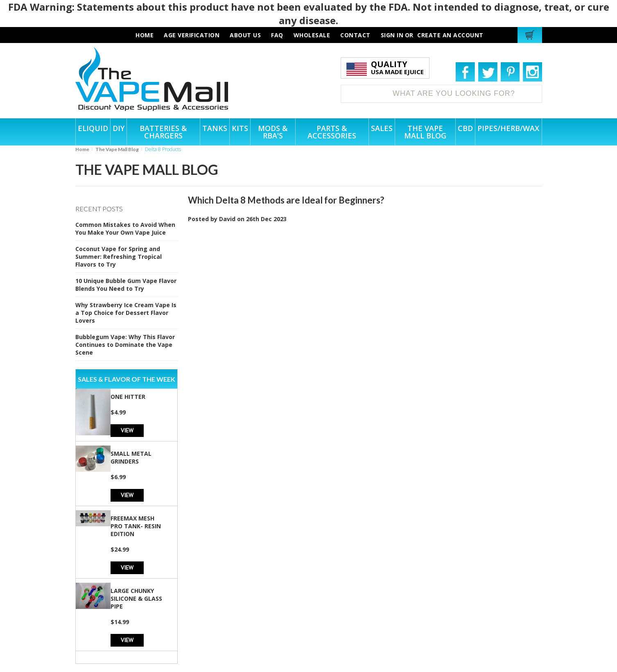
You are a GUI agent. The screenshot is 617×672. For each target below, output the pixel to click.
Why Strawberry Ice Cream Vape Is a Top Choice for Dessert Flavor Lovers (126, 313)
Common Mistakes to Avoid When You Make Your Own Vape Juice (125, 229)
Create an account (450, 35)
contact (355, 35)
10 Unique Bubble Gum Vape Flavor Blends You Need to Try (126, 285)
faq (277, 35)
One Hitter (128, 397)
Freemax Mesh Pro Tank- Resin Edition (136, 526)
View (127, 430)
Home (82, 149)
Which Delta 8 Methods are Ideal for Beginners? (286, 200)
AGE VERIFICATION (192, 35)
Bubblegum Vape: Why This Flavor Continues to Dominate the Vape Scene (125, 345)
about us (245, 35)
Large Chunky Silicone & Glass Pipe (136, 598)
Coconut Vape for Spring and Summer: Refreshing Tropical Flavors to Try (119, 257)
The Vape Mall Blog (117, 149)
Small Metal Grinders (131, 457)
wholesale (312, 35)
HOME (145, 35)
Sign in (392, 35)
